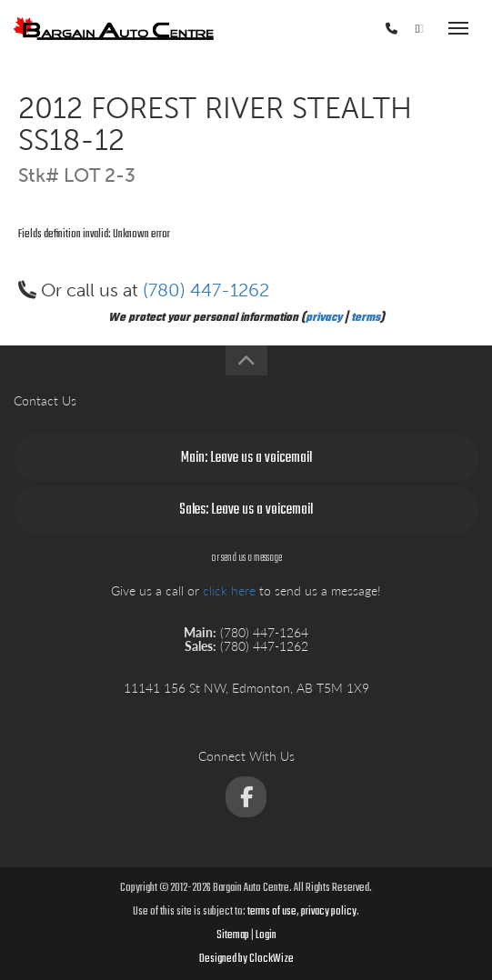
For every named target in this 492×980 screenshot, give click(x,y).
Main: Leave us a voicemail (246, 458)
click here (229, 590)
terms (366, 318)
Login (266, 935)
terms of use (272, 912)
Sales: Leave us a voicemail (246, 510)
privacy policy (329, 912)
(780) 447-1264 (335, 30)
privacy (324, 318)
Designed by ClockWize (246, 959)
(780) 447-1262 (206, 290)
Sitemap (233, 935)
